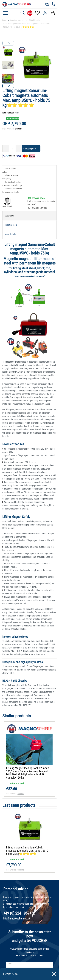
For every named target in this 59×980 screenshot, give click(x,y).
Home (4, 20)
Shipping (19, 129)
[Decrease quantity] (6, 149)
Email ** (11, 963)
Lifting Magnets (34, 20)
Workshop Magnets (17, 20)
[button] (8, 86)
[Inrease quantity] (19, 149)
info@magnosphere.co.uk (17, 919)
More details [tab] (10, 234)
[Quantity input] (12, 149)
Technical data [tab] (11, 225)
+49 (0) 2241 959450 (37, 208)
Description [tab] (10, 216)
